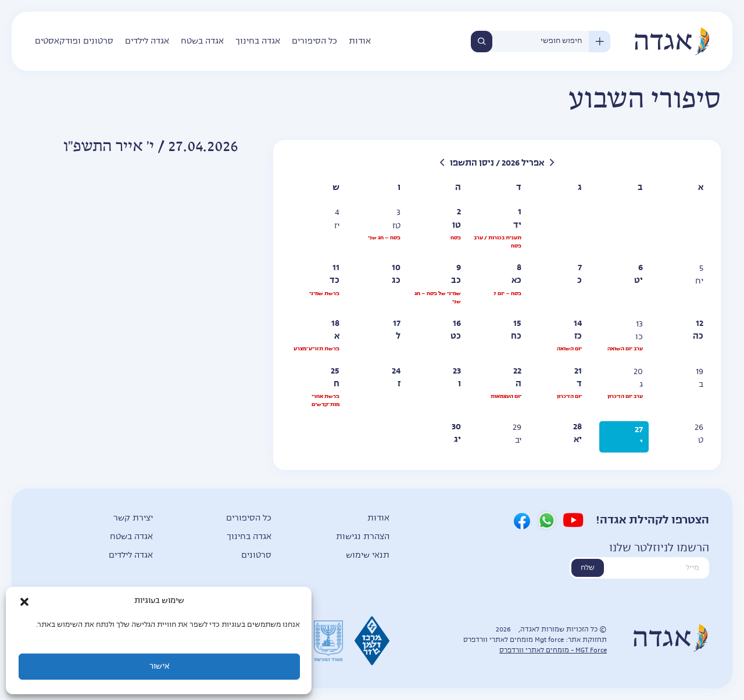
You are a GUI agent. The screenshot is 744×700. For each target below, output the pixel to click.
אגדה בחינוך (258, 41)
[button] (24, 602)
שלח (588, 568)
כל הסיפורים (314, 41)
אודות (360, 41)
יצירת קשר (133, 518)
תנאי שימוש (368, 555)
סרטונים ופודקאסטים (74, 41)
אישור (159, 667)
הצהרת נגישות (363, 537)
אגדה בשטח (202, 41)
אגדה (671, 41)
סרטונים (256, 555)
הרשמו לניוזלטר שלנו (659, 548)
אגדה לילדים (147, 41)
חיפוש (482, 42)
